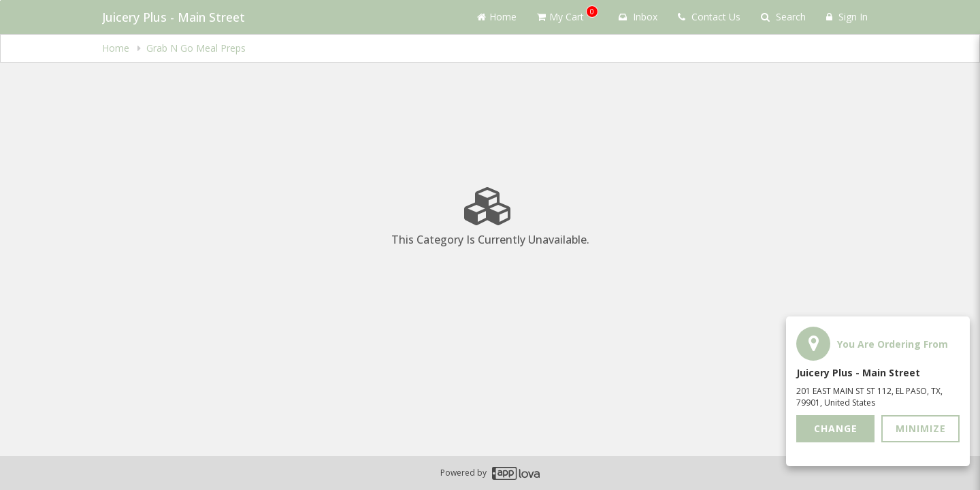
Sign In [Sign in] (847, 17)
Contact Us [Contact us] (709, 17)
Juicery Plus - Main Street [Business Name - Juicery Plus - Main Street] (174, 17)
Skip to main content (0, 0)
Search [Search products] (783, 17)
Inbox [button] (638, 17)
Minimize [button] (921, 428)
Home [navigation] (117, 48)
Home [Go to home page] (497, 17)
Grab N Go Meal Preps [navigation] (196, 48)
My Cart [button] (568, 14)
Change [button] (836, 428)
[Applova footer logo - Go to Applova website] (516, 473)
